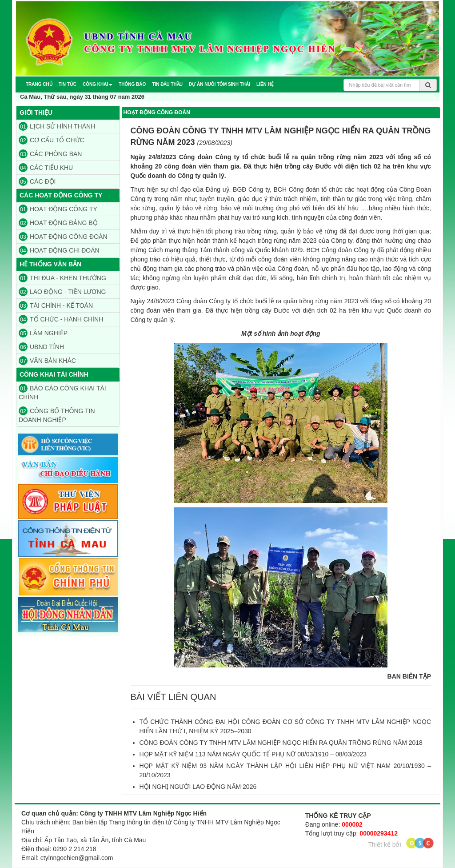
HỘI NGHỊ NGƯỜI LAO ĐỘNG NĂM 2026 (198, 787)
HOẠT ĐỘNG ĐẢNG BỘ (58, 223)
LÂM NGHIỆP (43, 333)
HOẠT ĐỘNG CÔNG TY (58, 209)
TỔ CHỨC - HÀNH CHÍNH (61, 319)
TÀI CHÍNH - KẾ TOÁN (56, 305)
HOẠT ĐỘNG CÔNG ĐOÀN (63, 237)
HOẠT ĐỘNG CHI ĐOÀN (59, 250)
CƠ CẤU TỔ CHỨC (52, 140)
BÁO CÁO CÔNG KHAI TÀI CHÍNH (62, 392)
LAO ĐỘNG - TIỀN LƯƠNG (62, 292)
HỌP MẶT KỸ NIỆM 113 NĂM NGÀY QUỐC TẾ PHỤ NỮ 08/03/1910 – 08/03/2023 (253, 754)
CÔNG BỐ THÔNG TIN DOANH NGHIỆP (57, 415)
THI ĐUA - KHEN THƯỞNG (62, 278)
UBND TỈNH (41, 347)
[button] (98, 84)
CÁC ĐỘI (37, 181)
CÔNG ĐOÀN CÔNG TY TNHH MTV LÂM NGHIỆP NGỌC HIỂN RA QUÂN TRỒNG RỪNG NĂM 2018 (281, 743)
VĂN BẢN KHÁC (47, 361)
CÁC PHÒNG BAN (50, 154)
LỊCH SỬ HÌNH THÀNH (57, 126)
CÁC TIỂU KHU (46, 168)
